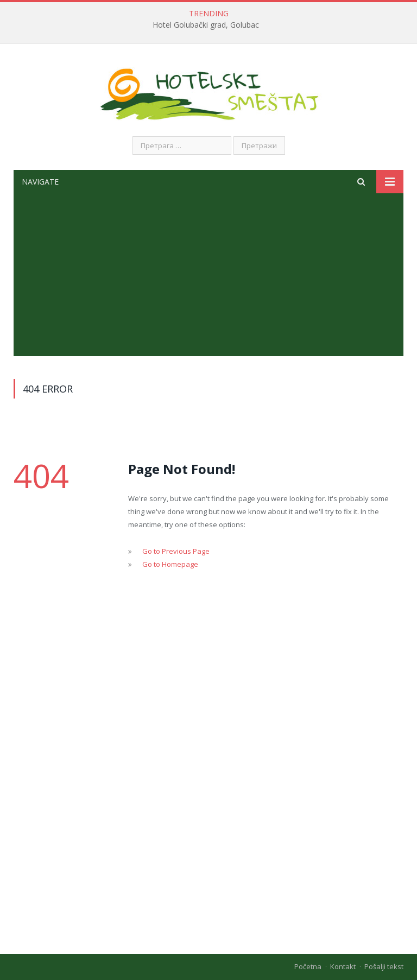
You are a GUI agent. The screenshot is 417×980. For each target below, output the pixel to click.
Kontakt (343, 966)
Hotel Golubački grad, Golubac (206, 25)
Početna (308, 966)
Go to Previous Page (176, 551)
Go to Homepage (170, 564)
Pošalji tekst (384, 966)
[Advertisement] (208, 275)
